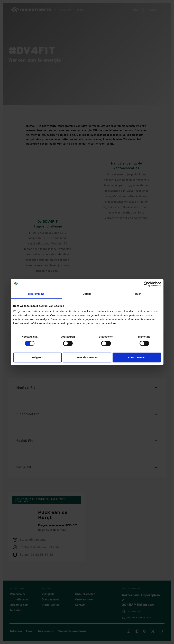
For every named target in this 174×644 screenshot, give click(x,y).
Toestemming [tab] (36, 294)
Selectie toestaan (87, 357)
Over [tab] (138, 294)
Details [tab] (87, 294)
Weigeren (37, 357)
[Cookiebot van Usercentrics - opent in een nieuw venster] (146, 284)
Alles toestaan (137, 357)
